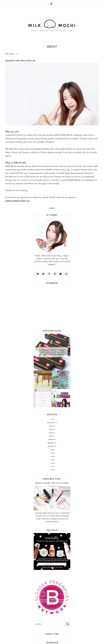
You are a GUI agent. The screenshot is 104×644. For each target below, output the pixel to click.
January (51, 446)
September (51, 423)
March (51, 439)
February (51, 443)
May (51, 433)
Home (52, 208)
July (51, 426)
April (51, 436)
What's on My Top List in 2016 (52, 483)
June (51, 429)
